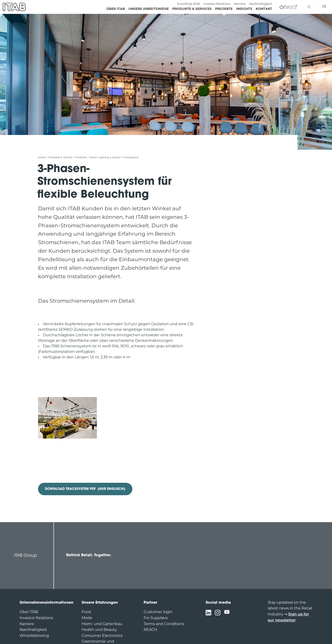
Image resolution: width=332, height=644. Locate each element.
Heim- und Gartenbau (102, 624)
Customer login (158, 612)
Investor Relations (217, 4)
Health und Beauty (99, 630)
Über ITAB (29, 612)
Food (86, 612)
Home (42, 158)
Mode (87, 618)
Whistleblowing (34, 636)
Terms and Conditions (164, 624)
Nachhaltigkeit (261, 4)
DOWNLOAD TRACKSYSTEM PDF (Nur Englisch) (85, 489)
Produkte (81, 158)
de (324, 7)
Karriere (240, 4)
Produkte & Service (61, 158)
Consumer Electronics (102, 636)
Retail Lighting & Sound (105, 158)
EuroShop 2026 (189, 4)
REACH (150, 630)
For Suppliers (156, 618)
